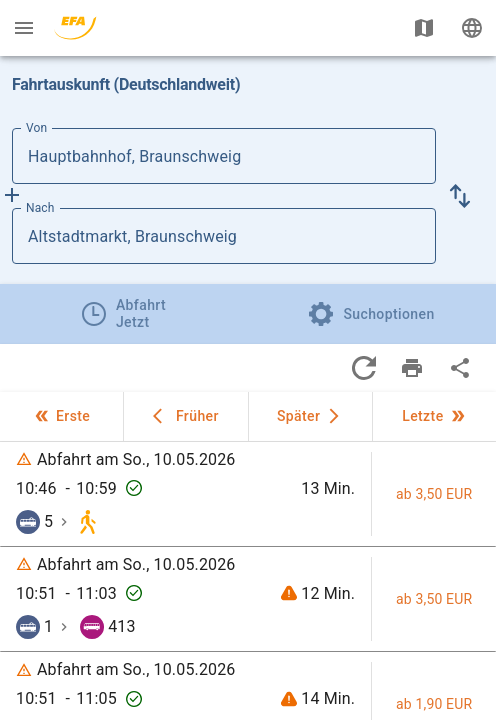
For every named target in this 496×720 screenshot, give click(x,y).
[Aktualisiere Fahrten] (364, 368)
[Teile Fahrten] (460, 368)
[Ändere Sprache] (472, 28)
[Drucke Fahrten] (412, 368)
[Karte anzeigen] (424, 28)
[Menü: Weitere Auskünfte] (24, 28)
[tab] (124, 314)
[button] (460, 196)
